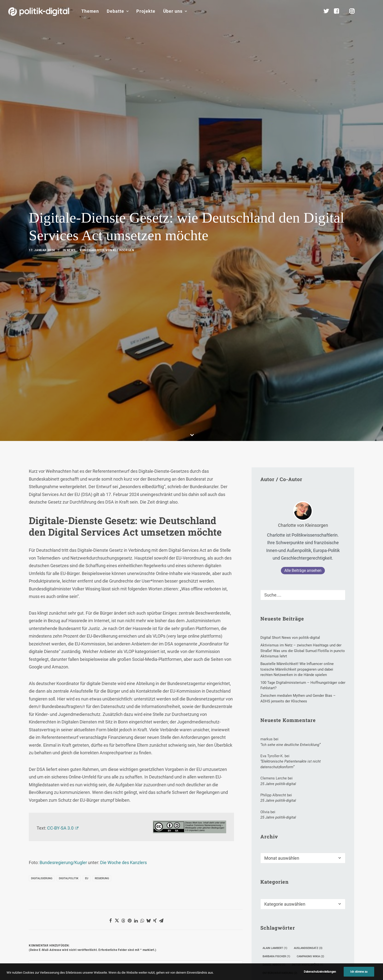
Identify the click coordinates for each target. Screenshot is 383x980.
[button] (372, 11)
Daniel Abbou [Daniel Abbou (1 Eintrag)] (274, 821)
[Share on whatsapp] (142, 777)
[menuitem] (90, 11)
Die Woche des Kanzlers (123, 719)
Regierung (102, 735)
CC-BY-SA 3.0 (60, 684)
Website (184, 874)
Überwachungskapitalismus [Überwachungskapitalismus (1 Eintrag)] (285, 896)
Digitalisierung (42, 735)
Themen (90, 11)
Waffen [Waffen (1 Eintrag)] (292, 879)
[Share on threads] (123, 777)
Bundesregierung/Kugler (63, 719)
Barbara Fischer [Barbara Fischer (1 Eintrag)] (276, 812)
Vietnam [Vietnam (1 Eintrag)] (271, 879)
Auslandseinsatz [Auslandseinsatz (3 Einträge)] (308, 804)
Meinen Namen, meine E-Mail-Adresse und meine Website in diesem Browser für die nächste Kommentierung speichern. (120, 901)
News (71, 178)
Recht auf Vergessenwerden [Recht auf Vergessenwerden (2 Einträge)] (285, 871)
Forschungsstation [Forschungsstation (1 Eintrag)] (279, 837)
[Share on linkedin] (136, 777)
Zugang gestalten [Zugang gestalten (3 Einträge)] (277, 887)
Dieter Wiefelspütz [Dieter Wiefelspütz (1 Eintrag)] (308, 821)
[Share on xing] (155, 777)
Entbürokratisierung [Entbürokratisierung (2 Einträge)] (280, 829)
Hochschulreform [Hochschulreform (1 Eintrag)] (278, 846)
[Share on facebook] (110, 777)
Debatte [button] (118, 11)
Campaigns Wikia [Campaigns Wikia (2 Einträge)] (310, 812)
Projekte (146, 11)
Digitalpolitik (69, 735)
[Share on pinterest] (129, 777)
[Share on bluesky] (149, 777)
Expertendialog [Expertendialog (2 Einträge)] (317, 829)
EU (87, 735)
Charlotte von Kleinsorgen (110, 178)
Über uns (175, 11)
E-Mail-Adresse (119, 874)
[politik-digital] (39, 12)
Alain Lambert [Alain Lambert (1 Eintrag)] (275, 804)
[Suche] (303, 451)
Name (36, 874)
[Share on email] (161, 777)
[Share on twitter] (117, 777)
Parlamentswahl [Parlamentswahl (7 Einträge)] (277, 862)
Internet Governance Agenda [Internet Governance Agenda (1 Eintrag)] (286, 854)
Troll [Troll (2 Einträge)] (320, 871)
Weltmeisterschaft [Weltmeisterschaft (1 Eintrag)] (323, 879)
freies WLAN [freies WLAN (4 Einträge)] (312, 837)
